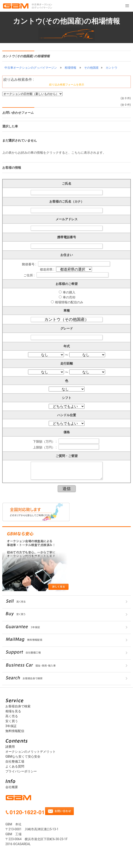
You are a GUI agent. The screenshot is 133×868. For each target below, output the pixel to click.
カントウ (111, 68)
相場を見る (13, 711)
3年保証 (11, 726)
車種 (67, 310)
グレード (67, 328)
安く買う (12, 721)
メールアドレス (67, 219)
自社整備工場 (15, 761)
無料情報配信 (15, 731)
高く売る (12, 716)
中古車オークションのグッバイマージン (31, 68)
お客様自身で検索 (18, 706)
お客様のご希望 (67, 284)
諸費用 (10, 747)
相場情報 (70, 68)
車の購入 (69, 292)
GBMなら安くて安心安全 (23, 756)
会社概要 (12, 787)
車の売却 (69, 297)
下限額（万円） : (45, 441)
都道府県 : (47, 269)
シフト (67, 398)
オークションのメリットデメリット (31, 752)
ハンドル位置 (67, 415)
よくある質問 (15, 766)
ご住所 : (29, 275)
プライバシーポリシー (21, 771)
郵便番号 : (29, 264)
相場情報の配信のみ (69, 302)
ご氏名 (67, 184)
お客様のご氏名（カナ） (67, 201)
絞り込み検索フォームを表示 (67, 85)
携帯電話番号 (67, 237)
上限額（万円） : (45, 447)
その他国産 (91, 68)
